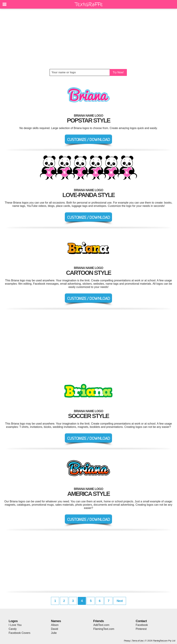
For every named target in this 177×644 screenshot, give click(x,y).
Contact (141, 621)
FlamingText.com (104, 629)
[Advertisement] (88, 39)
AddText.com (101, 625)
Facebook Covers (19, 633)
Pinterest (141, 629)
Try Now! (118, 72)
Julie (54, 633)
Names (56, 621)
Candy (13, 629)
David (55, 629)
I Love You (15, 625)
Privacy (127, 641)
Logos (13, 621)
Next (120, 601)
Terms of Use (138, 641)
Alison (55, 625)
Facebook (142, 625)
